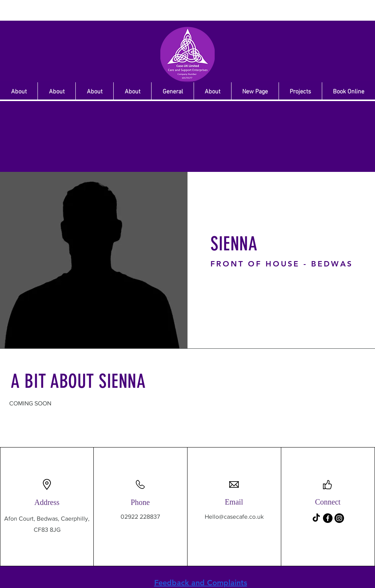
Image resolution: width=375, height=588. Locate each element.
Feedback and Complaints (201, 583)
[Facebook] (328, 518)
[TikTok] (316, 518)
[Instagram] (339, 518)
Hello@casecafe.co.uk (234, 517)
